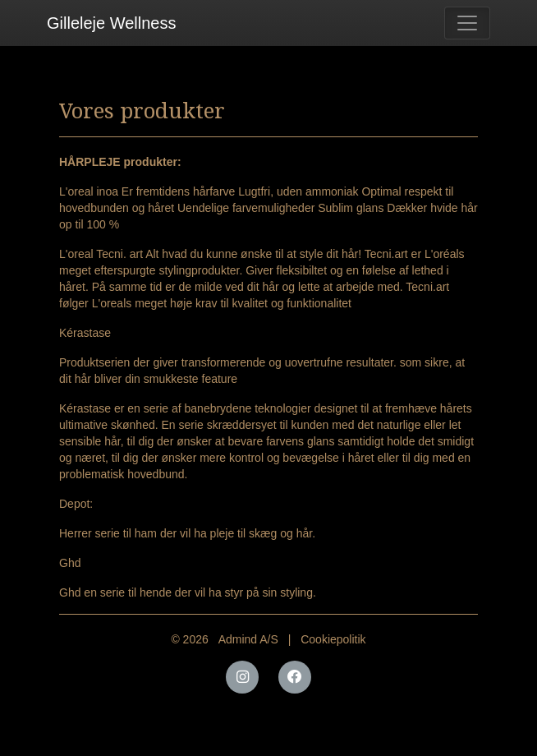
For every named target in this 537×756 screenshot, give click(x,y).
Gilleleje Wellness (111, 23)
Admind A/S (248, 639)
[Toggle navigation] (467, 23)
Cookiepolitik (333, 639)
